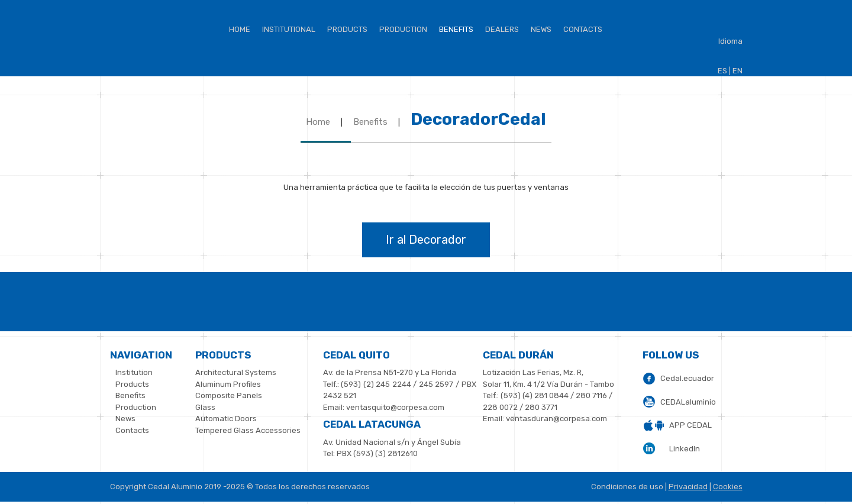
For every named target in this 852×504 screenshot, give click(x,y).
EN (738, 71)
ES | (724, 71)
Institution (134, 372)
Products (347, 29)
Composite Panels (229, 395)
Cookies (728, 487)
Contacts (583, 29)
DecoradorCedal (478, 119)
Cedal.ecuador (687, 378)
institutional (289, 29)
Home (240, 29)
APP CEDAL (690, 425)
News (541, 29)
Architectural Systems (236, 372)
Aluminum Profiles (228, 384)
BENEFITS (456, 29)
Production (403, 29)
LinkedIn (685, 449)
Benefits (370, 122)
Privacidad (688, 487)
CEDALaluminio (688, 402)
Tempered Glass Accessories (248, 430)
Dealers (502, 29)
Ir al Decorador (426, 240)
